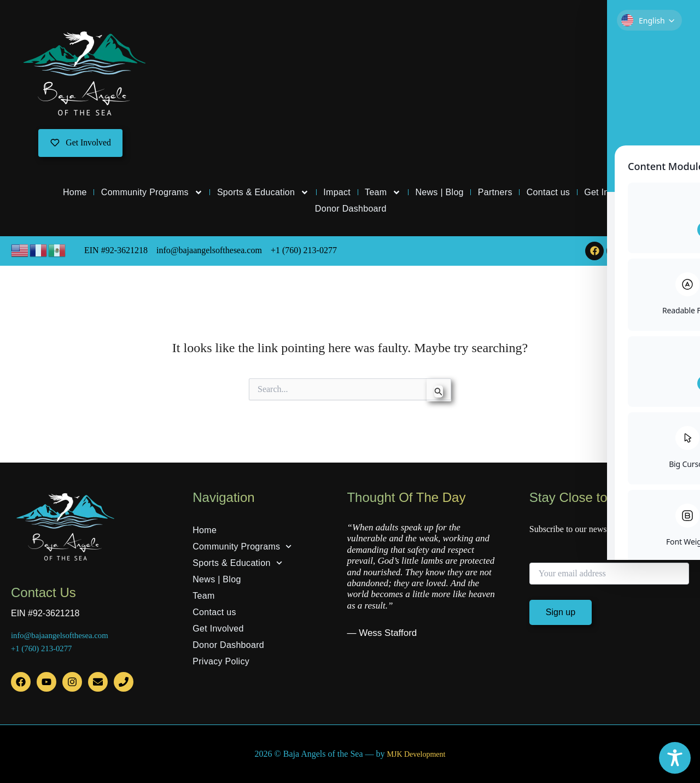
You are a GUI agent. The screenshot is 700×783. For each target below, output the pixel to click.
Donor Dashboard (351, 209)
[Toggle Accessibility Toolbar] (675, 758)
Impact (337, 193)
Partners (495, 193)
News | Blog (439, 193)
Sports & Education (263, 193)
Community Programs (152, 193)
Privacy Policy (221, 661)
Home (75, 193)
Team (383, 193)
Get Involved (609, 193)
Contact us (548, 193)
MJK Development (416, 754)
